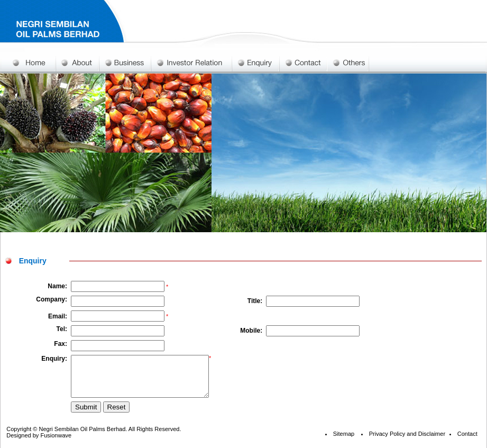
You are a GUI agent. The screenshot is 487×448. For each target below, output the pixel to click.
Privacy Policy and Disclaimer (407, 442)
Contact (467, 442)
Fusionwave (56, 443)
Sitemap (344, 442)
